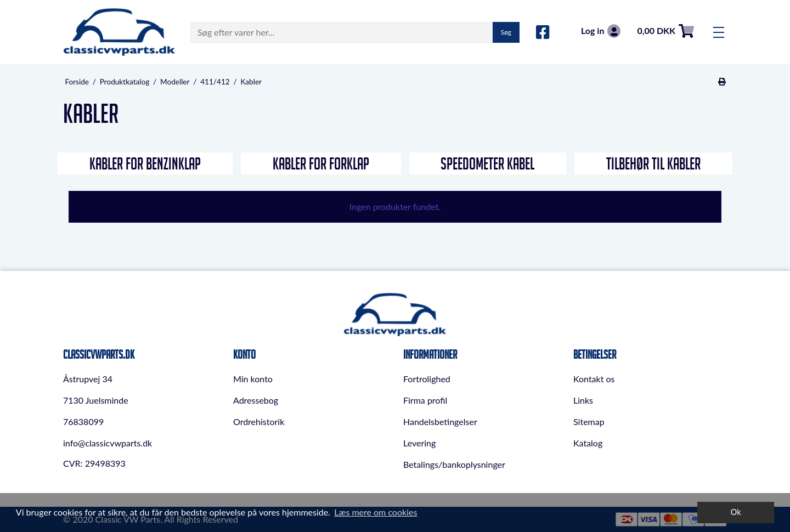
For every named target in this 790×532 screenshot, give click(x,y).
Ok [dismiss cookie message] (736, 512)
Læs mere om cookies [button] (376, 512)
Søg (506, 32)
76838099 (83, 421)
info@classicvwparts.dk (108, 443)
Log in (601, 31)
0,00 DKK (665, 31)
